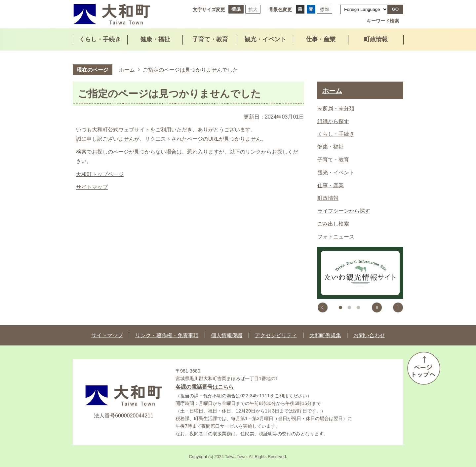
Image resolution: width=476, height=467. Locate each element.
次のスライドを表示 (398, 307)
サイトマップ (92, 187)
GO (395, 9)
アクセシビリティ (276, 335)
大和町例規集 (325, 335)
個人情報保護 (227, 335)
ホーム (127, 70)
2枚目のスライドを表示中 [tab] (349, 307)
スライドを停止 (377, 307)
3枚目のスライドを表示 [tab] (358, 307)
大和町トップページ (100, 174)
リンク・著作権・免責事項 (167, 335)
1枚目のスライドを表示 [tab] (340, 307)
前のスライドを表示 (323, 307)
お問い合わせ (369, 335)
